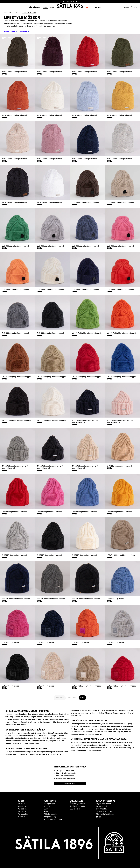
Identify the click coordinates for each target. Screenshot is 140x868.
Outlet (89, 7)
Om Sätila (21, 804)
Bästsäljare (35, 7)
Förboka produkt (50, 814)
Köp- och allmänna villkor (54, 819)
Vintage (98, 7)
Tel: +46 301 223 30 (104, 812)
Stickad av (22, 812)
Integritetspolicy (50, 817)
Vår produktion (23, 814)
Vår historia (22, 809)
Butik (46, 809)
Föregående (60, 698)
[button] (14, 31)
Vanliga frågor (49, 804)
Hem (6, 13)
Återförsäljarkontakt (78, 804)
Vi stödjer (21, 817)
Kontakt (47, 806)
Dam (45, 7)
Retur (46, 812)
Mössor (17, 13)
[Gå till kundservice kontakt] (133, 861)
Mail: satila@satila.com (105, 814)
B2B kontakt (75, 809)
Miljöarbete (22, 806)
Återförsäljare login (77, 806)
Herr (52, 7)
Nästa (82, 698)
